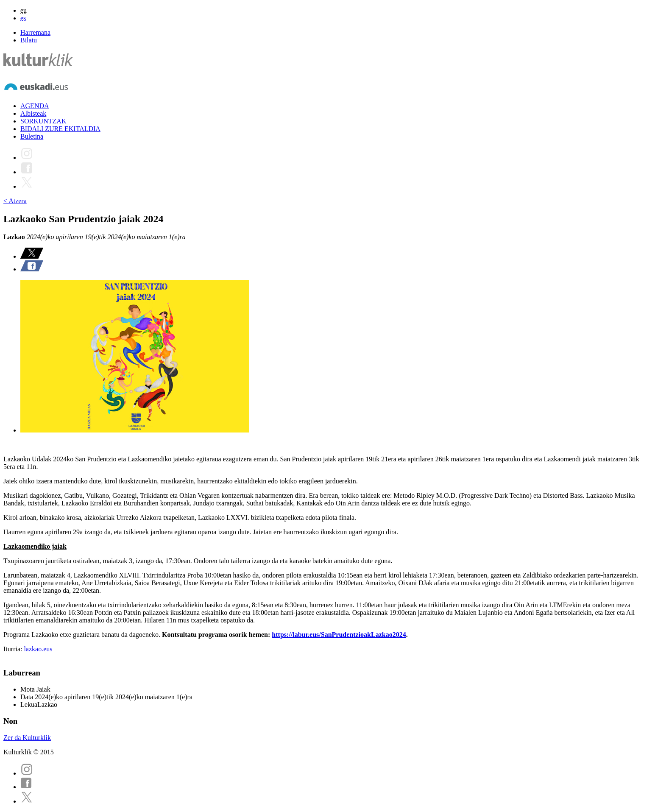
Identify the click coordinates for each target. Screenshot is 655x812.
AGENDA (35, 106)
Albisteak (33, 113)
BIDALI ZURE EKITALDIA (60, 129)
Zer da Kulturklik (27, 738)
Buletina (32, 136)
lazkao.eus (38, 649)
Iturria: (14, 649)
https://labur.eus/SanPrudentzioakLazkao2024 (339, 635)
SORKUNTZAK (43, 121)
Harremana (35, 32)
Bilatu (29, 40)
